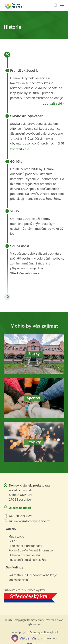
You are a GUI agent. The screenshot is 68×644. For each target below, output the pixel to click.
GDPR (13, 541)
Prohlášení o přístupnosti (25, 546)
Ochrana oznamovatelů (24, 555)
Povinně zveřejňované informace (31, 550)
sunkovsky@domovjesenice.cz (29, 521)
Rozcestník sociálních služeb (28, 560)
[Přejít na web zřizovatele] (34, 598)
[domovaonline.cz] (39, 632)
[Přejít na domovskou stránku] (14, 6)
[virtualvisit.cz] (25, 638)
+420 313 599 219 (20, 516)
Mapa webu (16, 537)
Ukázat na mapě (20, 508)
